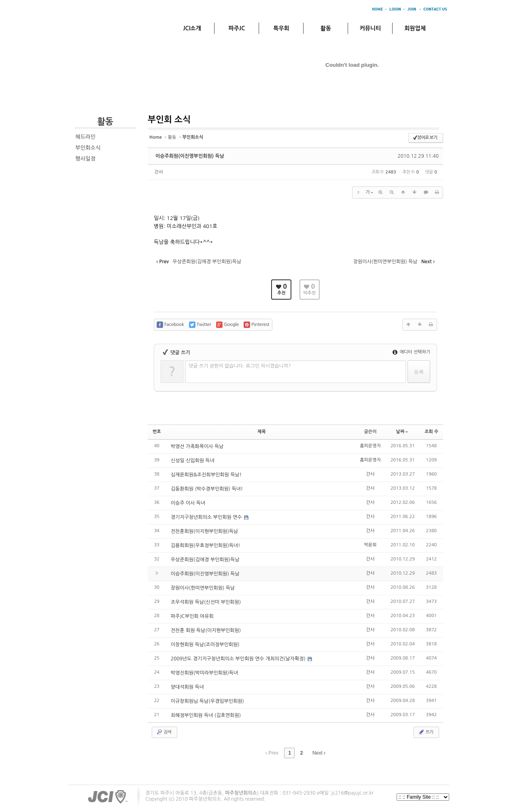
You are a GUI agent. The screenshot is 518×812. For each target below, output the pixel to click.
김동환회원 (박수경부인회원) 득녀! (207, 489)
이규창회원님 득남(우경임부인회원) (207, 701)
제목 (262, 432)
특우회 (281, 28)
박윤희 (370, 545)
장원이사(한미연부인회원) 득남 (203, 588)
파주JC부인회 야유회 (192, 616)
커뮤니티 (370, 28)
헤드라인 (85, 137)
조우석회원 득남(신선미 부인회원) (206, 602)
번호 (157, 432)
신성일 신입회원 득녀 (193, 461)
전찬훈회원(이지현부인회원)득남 (205, 531)
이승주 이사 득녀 (188, 503)
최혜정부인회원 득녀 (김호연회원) (206, 715)
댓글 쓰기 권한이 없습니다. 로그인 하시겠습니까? (240, 366)
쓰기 (426, 732)
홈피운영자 (370, 446)
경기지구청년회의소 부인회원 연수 (207, 517)
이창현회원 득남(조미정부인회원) (205, 645)
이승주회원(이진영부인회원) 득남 (190, 156)
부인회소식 (88, 148)
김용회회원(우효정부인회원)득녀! (206, 546)
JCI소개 (192, 28)
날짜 (402, 432)
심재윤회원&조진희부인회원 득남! (206, 475)
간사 (159, 172)
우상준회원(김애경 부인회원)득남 (205, 560)
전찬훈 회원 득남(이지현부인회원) (206, 630)
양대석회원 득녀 (187, 687)
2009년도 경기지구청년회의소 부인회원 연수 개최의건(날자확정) (239, 659)
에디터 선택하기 (411, 352)
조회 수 (431, 432)
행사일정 (85, 159)
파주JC (237, 28)
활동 (326, 28)
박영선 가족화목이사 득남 (197, 446)
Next (319, 753)
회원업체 (415, 28)
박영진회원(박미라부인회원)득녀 (205, 673)
